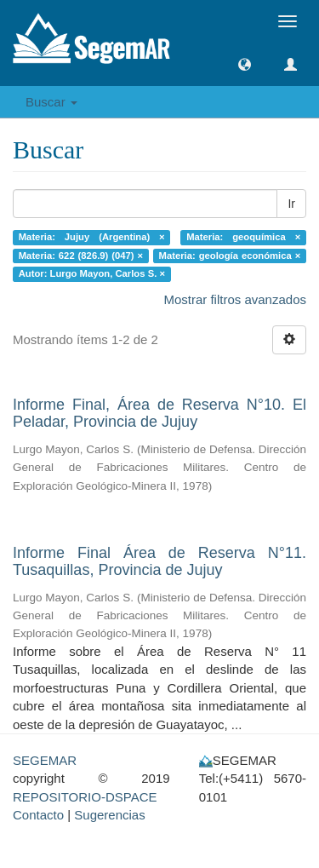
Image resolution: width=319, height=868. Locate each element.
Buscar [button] (51, 102)
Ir (291, 204)
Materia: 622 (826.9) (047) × (81, 256)
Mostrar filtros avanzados (235, 299)
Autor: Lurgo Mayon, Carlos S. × (92, 273)
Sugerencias (109, 815)
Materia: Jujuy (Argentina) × (92, 237)
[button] (245, 64)
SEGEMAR (45, 760)
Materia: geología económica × (230, 256)
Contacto (38, 815)
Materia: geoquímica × (243, 237)
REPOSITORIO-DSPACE (85, 797)
